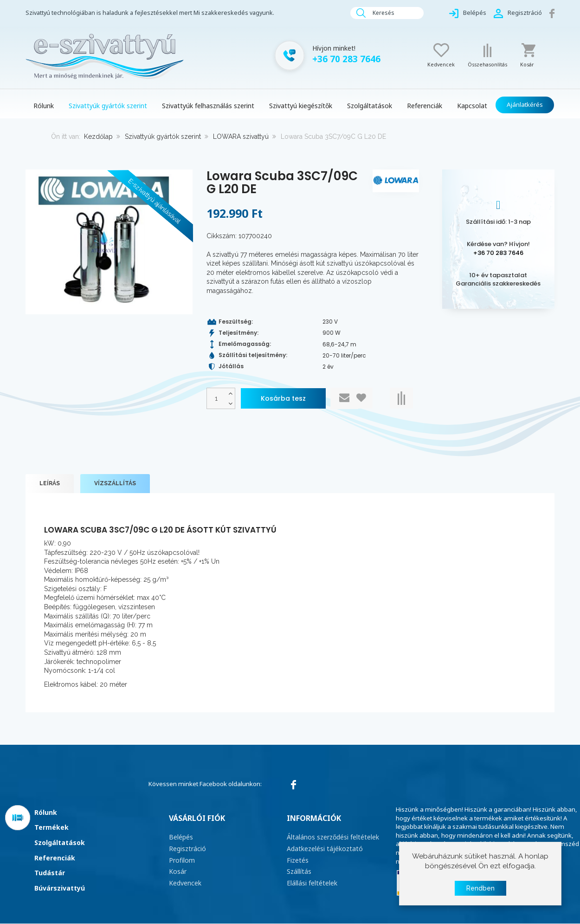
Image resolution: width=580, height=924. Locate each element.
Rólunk (46, 812)
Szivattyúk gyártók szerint (163, 137)
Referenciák (55, 858)
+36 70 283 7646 (498, 253)
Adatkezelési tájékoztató (322, 848)
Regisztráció (186, 848)
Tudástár (50, 873)
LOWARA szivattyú (241, 137)
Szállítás (299, 870)
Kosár (177, 870)
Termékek (52, 828)
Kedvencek (185, 881)
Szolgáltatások (60, 843)
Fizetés (297, 859)
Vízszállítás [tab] (115, 484)
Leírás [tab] (50, 484)
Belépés (180, 837)
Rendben (480, 888)
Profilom (181, 859)
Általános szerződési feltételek (331, 837)
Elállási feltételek (311, 881)
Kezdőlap (98, 137)
